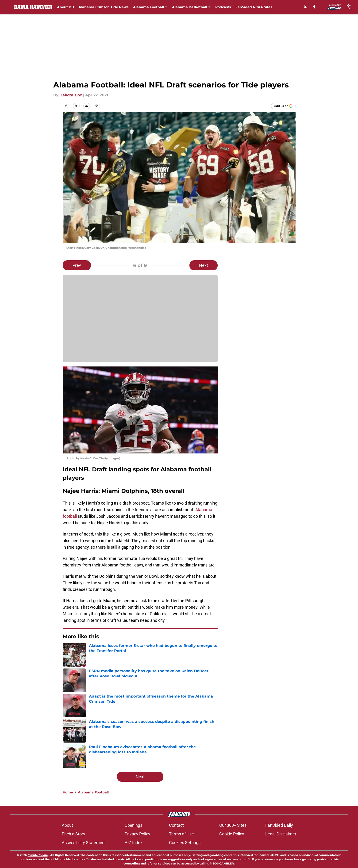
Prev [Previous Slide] (77, 265)
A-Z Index (134, 843)
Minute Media (38, 855)
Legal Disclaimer (281, 834)
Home (68, 792)
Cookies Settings (185, 843)
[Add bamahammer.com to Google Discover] (283, 106)
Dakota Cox (71, 95)
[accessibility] (349, 6)
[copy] (97, 106)
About (67, 825)
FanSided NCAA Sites (254, 7)
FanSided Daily (279, 825)
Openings (133, 825)
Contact (176, 825)
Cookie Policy (232, 834)
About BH (65, 7)
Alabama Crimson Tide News (104, 7)
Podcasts (223, 7)
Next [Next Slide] (204, 265)
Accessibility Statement (84, 843)
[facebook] (314, 7)
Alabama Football (93, 792)
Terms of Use (181, 834)
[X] (305, 7)
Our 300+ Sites (233, 825)
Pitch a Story (73, 834)
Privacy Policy (137, 834)
